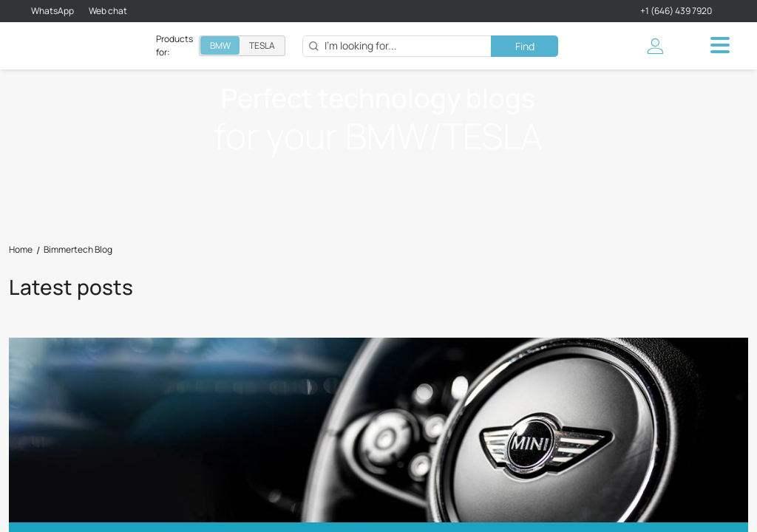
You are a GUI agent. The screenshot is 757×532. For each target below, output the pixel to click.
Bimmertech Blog (78, 250)
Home (21, 250)
